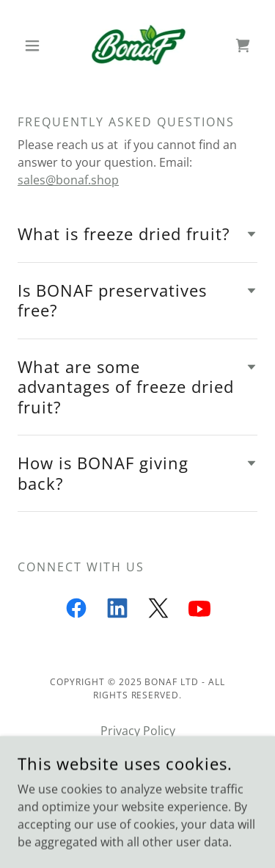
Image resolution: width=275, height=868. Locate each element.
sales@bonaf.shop (68, 180)
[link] (138, 45)
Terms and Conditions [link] (137, 753)
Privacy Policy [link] (138, 731)
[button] (36, 46)
